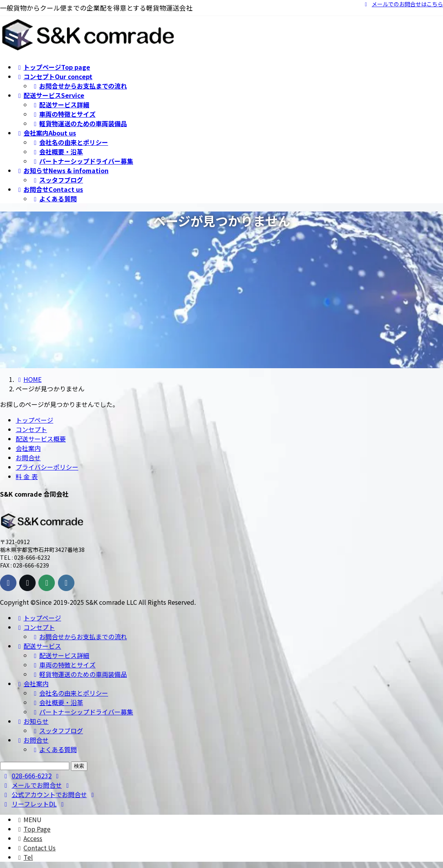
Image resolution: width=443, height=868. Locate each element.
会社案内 (28, 448)
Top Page (33, 829)
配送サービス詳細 (60, 105)
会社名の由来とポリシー (70, 142)
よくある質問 (54, 199)
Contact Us (36, 848)
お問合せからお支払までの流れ (79, 86)
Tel (24, 857)
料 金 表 (27, 476)
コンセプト (31, 429)
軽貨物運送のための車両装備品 (79, 123)
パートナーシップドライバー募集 (82, 161)
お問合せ (28, 458)
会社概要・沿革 (57, 152)
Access (29, 838)
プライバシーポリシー (47, 467)
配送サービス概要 (41, 439)
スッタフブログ (57, 180)
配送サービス (38, 646)
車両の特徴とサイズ (63, 114)
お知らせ (32, 721)
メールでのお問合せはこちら (403, 4)
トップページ (34, 420)
